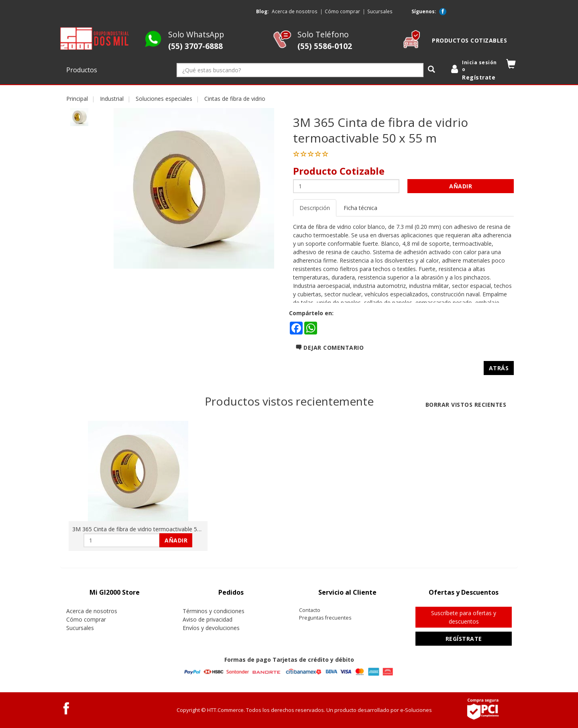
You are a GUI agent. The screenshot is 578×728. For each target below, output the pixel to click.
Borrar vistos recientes (466, 405)
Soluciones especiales (164, 99)
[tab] (114, 592)
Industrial (112, 99)
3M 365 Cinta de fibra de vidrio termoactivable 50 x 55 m (146, 529)
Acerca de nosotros (295, 11)
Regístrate (464, 639)
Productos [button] (82, 70)
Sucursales (380, 11)
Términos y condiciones (214, 611)
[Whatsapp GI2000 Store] (153, 46)
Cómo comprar (342, 11)
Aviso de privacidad (208, 619)
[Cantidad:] (346, 186)
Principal (77, 99)
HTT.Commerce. (226, 710)
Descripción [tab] (315, 208)
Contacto (310, 610)
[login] (475, 70)
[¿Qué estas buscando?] (300, 70)
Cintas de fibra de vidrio (235, 99)
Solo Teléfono (325, 40)
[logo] (95, 39)
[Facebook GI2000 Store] (443, 12)
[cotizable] (412, 46)
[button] (511, 66)
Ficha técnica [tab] (360, 208)
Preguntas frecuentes (325, 618)
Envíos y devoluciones (211, 628)
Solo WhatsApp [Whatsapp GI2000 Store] (196, 40)
